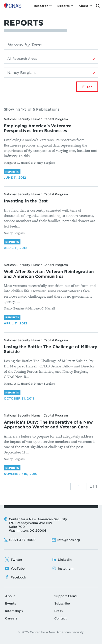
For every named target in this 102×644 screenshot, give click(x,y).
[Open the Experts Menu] (65, 6)
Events (10, 603)
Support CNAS (66, 596)
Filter (87, 87)
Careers (11, 618)
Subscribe (62, 603)
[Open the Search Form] (98, 6)
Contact (60, 618)
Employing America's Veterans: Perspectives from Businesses (38, 128)
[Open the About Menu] (85, 6)
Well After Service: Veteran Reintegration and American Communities (49, 274)
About (10, 596)
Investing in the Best (26, 201)
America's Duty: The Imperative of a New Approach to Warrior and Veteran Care (48, 425)
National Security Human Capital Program (36, 119)
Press (58, 611)
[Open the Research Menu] (43, 6)
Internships (14, 611)
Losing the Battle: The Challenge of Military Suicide (50, 349)
